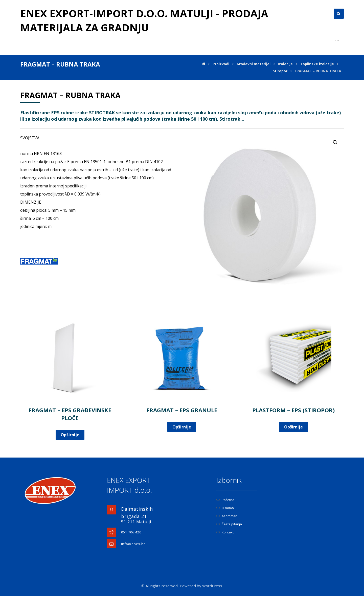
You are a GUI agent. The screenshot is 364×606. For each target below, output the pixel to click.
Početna (225, 500)
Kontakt (225, 532)
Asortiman (227, 516)
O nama (225, 508)
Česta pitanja (229, 524)
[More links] (337, 41)
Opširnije (70, 435)
